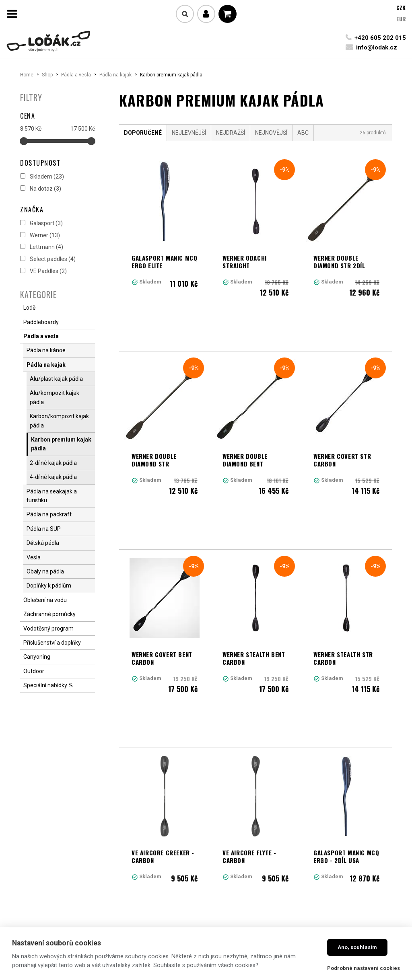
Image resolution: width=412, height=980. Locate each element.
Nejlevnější (189, 133)
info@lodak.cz (377, 47)
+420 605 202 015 (380, 38)
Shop (47, 75)
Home (27, 75)
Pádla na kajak (115, 75)
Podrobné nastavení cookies (364, 968)
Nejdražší (231, 133)
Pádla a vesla (76, 75)
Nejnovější (271, 133)
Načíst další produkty (255, 799)
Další (304, 763)
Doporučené (143, 133)
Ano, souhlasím (357, 947)
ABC (303, 133)
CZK (401, 7)
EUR (401, 19)
